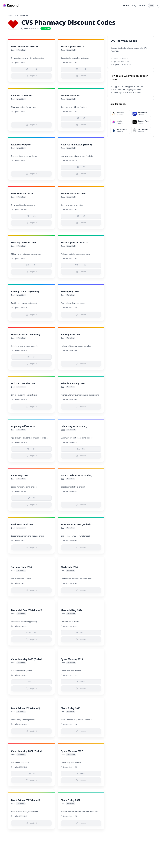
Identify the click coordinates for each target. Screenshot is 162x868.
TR (157, 5)
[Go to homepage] (11, 6)
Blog (134, 5)
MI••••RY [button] (31, 265)
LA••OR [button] (81, 449)
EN (151, 5)
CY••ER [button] (31, 682)
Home (126, 5)
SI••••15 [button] (81, 69)
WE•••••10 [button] (31, 69)
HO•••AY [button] (31, 357)
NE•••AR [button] (81, 167)
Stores (142, 5)
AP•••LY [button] (31, 449)
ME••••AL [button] (31, 633)
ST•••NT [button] (81, 118)
